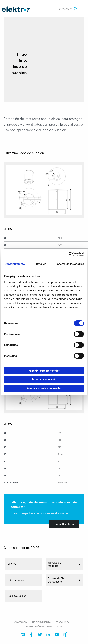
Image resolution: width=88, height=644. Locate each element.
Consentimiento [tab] (15, 264)
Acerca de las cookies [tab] (70, 264)
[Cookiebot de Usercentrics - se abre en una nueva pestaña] (69, 254)
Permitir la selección (44, 379)
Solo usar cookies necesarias (44, 388)
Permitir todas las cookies (44, 371)
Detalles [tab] (41, 264)
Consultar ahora (64, 524)
